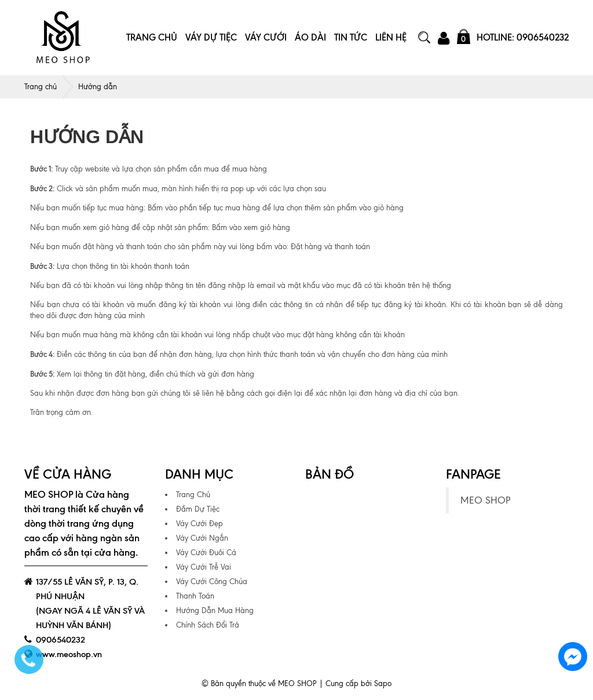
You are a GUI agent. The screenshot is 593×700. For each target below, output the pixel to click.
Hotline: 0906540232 (523, 37)
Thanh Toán (195, 596)
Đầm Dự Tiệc (198, 509)
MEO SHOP (485, 500)
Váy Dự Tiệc (211, 37)
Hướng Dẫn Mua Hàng (215, 610)
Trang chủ (41, 87)
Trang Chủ (152, 37)
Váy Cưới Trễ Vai (204, 567)
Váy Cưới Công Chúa (212, 581)
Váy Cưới (266, 37)
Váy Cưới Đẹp (200, 524)
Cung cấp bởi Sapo (358, 683)
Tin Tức (351, 37)
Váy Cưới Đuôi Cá (206, 553)
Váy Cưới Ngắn (202, 538)
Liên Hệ (391, 37)
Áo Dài (310, 37)
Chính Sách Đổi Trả (208, 625)
